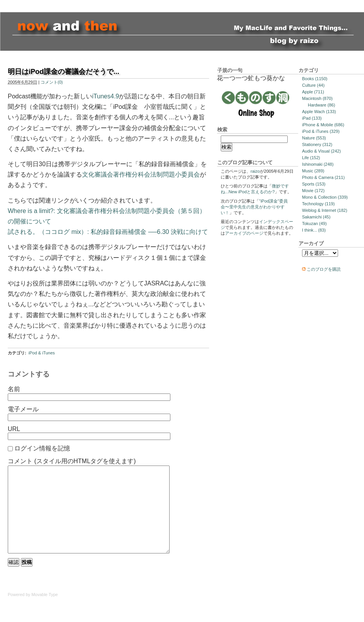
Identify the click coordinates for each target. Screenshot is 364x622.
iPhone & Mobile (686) (323, 125)
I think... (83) (314, 230)
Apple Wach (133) (319, 112)
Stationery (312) (317, 144)
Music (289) (313, 171)
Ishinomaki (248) (318, 164)
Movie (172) (313, 191)
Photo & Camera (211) (323, 177)
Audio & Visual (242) (321, 151)
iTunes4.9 (106, 96)
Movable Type (45, 612)
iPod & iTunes (41, 353)
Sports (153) (314, 184)
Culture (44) (313, 85)
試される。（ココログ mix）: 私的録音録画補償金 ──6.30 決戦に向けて (108, 232)
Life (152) (311, 158)
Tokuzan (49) (314, 223)
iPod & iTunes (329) (321, 131)
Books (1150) (315, 79)
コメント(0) (52, 82)
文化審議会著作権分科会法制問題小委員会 (141, 174)
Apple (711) (313, 92)
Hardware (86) (321, 105)
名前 (14, 389)
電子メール (23, 409)
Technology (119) (318, 204)
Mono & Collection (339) (325, 197)
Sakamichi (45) (316, 217)
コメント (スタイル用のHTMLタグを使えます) (72, 461)
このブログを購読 (324, 269)
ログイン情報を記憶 (42, 448)
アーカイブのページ (244, 233)
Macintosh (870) (317, 98)
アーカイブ (311, 243)
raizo (255, 171)
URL (14, 429)
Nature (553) (314, 138)
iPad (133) (312, 118)
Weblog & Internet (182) (325, 210)
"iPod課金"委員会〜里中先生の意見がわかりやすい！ (254, 207)
